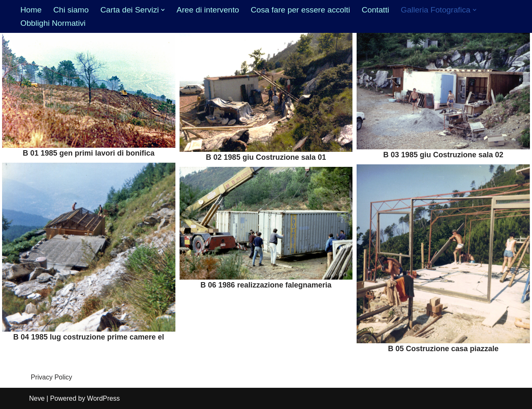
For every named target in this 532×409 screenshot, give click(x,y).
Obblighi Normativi (53, 23)
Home (31, 10)
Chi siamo (71, 10)
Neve (37, 398)
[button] (163, 10)
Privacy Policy (52, 377)
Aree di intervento (208, 10)
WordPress (103, 398)
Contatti (375, 10)
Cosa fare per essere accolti (300, 10)
